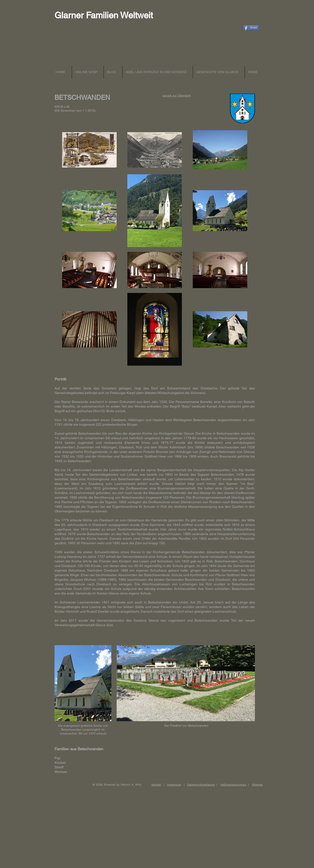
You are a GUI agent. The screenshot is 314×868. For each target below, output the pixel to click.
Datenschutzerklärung (201, 785)
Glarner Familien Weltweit (104, 15)
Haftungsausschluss (233, 785)
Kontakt (156, 785)
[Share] (251, 28)
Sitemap (257, 785)
